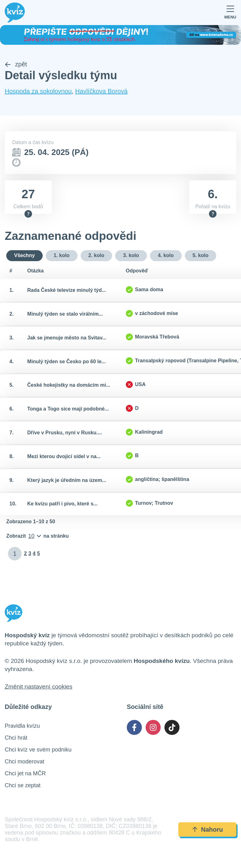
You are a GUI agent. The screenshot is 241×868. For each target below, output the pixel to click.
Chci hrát (16, 738)
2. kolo (96, 256)
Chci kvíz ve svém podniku (38, 750)
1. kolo (62, 256)
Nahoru (207, 830)
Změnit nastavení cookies (38, 687)
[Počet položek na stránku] (37, 536)
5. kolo (201, 256)
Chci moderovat (24, 762)
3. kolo (131, 256)
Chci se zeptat (23, 786)
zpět (16, 64)
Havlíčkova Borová (102, 91)
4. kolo (166, 256)
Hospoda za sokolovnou (38, 91)
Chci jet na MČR (25, 774)
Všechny (24, 256)
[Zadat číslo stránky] (15, 554)
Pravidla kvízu (22, 726)
